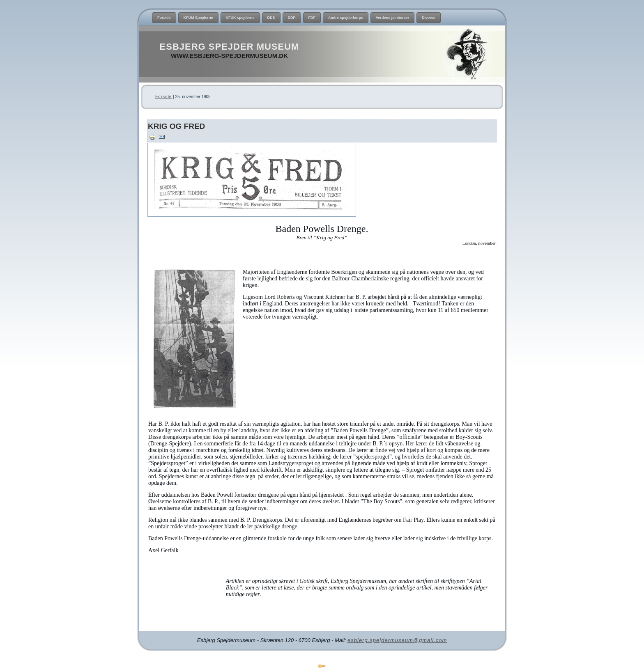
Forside (163, 97)
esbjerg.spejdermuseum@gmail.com (397, 640)
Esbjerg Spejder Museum (230, 47)
